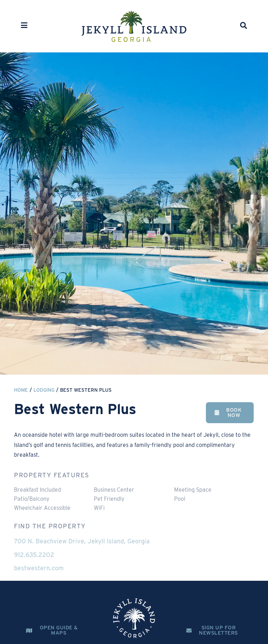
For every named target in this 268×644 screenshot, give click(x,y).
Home (21, 390)
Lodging (44, 390)
